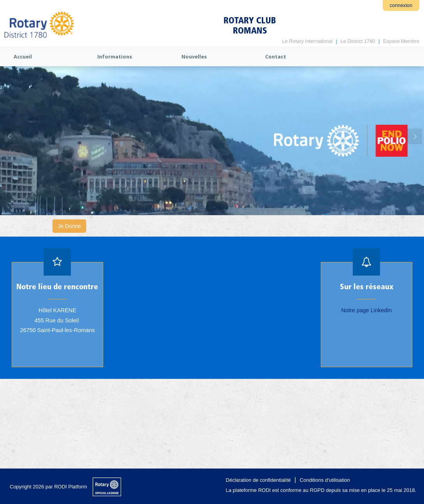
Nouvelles (194, 57)
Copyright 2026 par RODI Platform (48, 487)
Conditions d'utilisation (325, 480)
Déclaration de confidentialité (258, 480)
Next (414, 136)
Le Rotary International (307, 41)
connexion (401, 5)
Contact (276, 57)
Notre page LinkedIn (367, 310)
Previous (10, 136)
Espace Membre (401, 41)
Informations (115, 57)
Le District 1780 (358, 41)
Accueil (23, 57)
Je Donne (69, 226)
